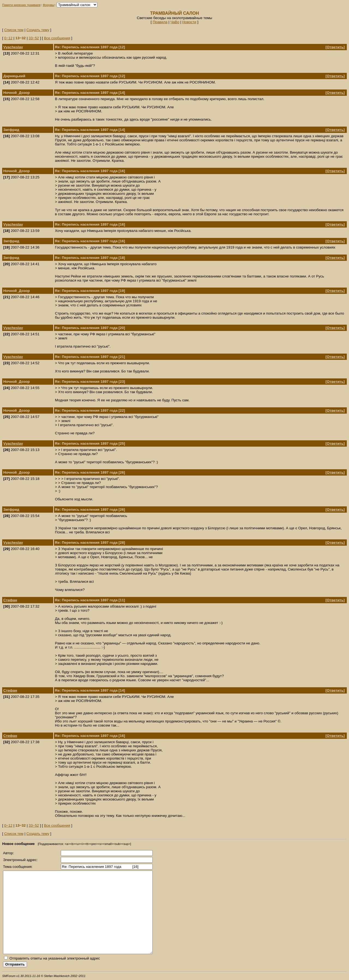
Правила (160, 22)
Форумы (49, 5)
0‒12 (8, 38)
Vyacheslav (13, 47)
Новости (189, 22)
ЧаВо (175, 22)
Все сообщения (57, 38)
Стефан (10, 600)
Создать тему (38, 30)
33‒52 (34, 38)
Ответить (335, 47)
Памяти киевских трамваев (21, 5)
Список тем (14, 30)
